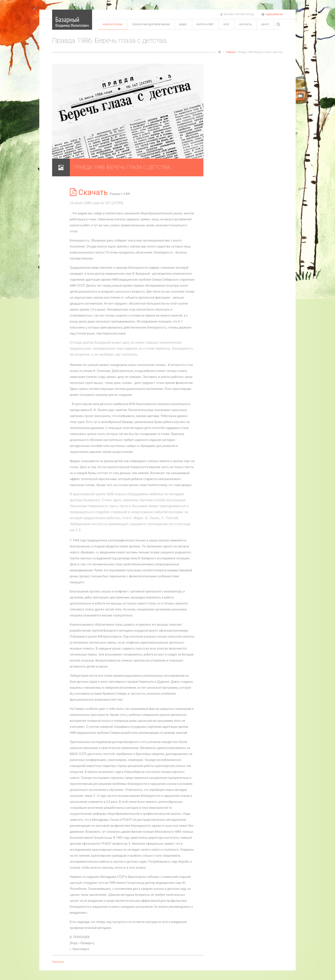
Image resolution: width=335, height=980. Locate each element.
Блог (226, 24)
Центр (265, 24)
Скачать (90, 192)
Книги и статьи (112, 24)
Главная (231, 52)
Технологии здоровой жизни (151, 24)
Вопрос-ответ (205, 24)
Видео (183, 24)
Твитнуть (58, 962)
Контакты (246, 24)
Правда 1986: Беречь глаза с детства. (122, 167)
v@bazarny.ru (274, 14)
